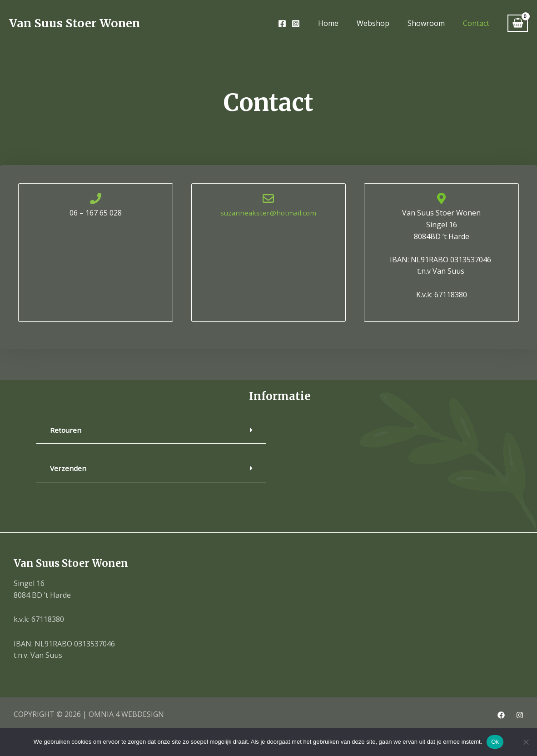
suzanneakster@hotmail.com (268, 213)
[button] (151, 430)
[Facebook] (282, 24)
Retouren (66, 430)
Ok (495, 742)
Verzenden (68, 468)
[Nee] (526, 742)
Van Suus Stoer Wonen (75, 23)
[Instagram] (296, 24)
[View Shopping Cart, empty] (518, 23)
